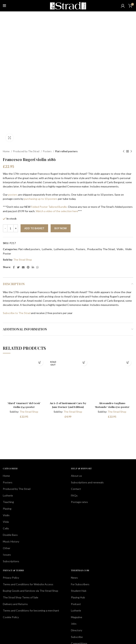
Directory (77, 630)
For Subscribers (80, 584)
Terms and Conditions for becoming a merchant (31, 610)
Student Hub (79, 591)
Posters (48, 151)
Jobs (74, 624)
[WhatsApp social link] (37, 267)
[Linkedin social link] (33, 267)
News (74, 578)
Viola (6, 522)
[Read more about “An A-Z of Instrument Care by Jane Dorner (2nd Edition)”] (84, 363)
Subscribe (77, 637)
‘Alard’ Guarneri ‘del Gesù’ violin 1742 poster (24, 405)
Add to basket (34, 228)
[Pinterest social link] (28, 267)
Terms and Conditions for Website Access (28, 584)
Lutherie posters (64, 249)
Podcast (76, 604)
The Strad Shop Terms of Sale (21, 597)
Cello (6, 528)
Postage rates (79, 502)
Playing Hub (78, 597)
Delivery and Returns (15, 604)
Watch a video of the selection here (57, 211)
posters (13, 195)
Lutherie (47, 249)
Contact (76, 489)
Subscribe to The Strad (17, 313)
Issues (7, 555)
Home (6, 151)
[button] (40, 363)
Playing (7, 509)
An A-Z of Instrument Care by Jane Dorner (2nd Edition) (68, 405)
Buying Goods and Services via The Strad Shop (31, 591)
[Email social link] (23, 267)
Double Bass (10, 535)
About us (76, 476)
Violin (120, 249)
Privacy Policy (11, 578)
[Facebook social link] (14, 267)
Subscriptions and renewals (87, 482)
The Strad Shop (23, 260)
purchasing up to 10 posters (41, 199)
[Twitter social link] (18, 267)
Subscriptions (11, 561)
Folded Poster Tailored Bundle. (49, 207)
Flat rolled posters (66, 151)
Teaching (8, 502)
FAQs (74, 495)
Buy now (61, 228)
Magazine (77, 617)
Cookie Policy (11, 617)
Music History (11, 541)
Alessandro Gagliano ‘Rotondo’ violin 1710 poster (112, 405)
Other (7, 548)
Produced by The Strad (27, 151)
